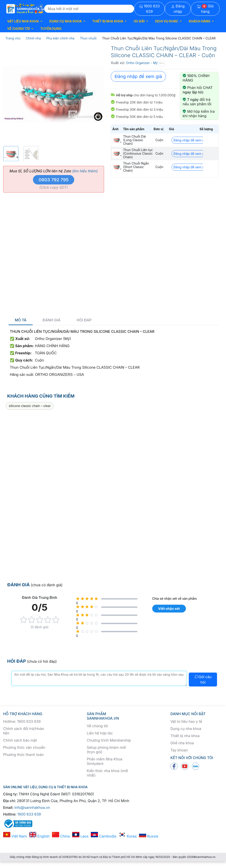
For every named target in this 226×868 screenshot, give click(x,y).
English (39, 836)
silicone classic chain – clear (30, 406)
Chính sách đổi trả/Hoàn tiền (24, 731)
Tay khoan (179, 750)
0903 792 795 (54, 180)
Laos (80, 836)
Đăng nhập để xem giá (138, 76)
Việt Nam (15, 836)
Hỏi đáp (84, 320)
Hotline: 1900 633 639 (22, 721)
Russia (149, 836)
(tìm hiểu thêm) (85, 171)
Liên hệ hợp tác (100, 733)
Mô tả (21, 320)
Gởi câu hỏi (203, 680)
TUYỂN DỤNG (51, 29)
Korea (128, 836)
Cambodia (103, 836)
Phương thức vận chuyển (24, 747)
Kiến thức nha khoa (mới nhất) (107, 773)
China (61, 836)
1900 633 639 (149, 9)
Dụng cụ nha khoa (186, 729)
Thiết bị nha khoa (185, 736)
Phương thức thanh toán (23, 755)
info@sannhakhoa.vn (32, 807)
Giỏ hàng (205, 9)
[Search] (89, 9)
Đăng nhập (178, 9)
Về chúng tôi (97, 726)
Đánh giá (51, 320)
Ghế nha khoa (182, 743)
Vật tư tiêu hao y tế (186, 721)
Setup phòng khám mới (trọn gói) (106, 750)
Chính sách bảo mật (20, 740)
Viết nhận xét (169, 609)
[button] (25, 21)
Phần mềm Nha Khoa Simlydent (104, 761)
